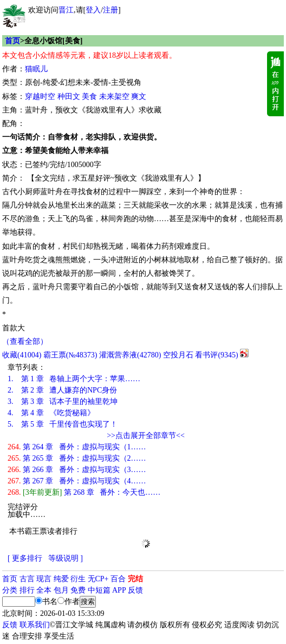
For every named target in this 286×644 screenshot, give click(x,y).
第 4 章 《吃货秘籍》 (51, 413)
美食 (89, 97)
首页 (12, 41)
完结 (135, 579)
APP (119, 590)
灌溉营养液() (130, 355)
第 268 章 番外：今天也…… (84, 492)
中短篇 (99, 590)
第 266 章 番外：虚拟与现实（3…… (77, 470)
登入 (93, 10)
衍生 (78, 579)
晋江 (66, 10)
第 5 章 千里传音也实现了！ (63, 424)
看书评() (216, 355)
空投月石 (178, 355)
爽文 (139, 97)
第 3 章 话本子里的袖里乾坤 (63, 401)
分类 (10, 590)
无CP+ (98, 579)
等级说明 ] (66, 558)
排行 (27, 590)
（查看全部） (25, 341)
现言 (44, 579)
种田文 (69, 97)
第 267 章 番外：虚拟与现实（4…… (77, 481)
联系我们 (35, 625)
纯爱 (61, 579)
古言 (27, 579)
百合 (118, 579)
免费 (78, 590)
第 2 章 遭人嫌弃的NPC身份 (62, 390)
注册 (110, 10)
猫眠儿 (36, 69)
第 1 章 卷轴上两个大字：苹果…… (74, 379)
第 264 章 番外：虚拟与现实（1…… (77, 447)
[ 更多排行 (25, 558)
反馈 (135, 590)
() (22, 355)
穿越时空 (40, 97)
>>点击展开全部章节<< (146, 436)
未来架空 (114, 97)
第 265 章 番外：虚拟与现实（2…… (77, 458)
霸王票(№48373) (70, 355)
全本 (44, 590)
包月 (61, 590)
